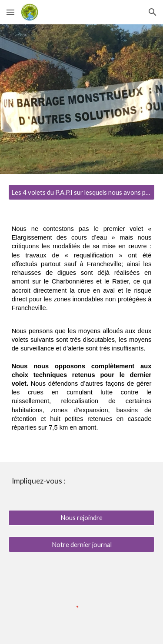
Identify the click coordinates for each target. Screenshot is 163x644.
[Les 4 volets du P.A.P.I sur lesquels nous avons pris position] (82, 192)
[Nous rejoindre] (82, 518)
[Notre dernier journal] (82, 544)
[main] (82, 336)
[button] (10, 12)
